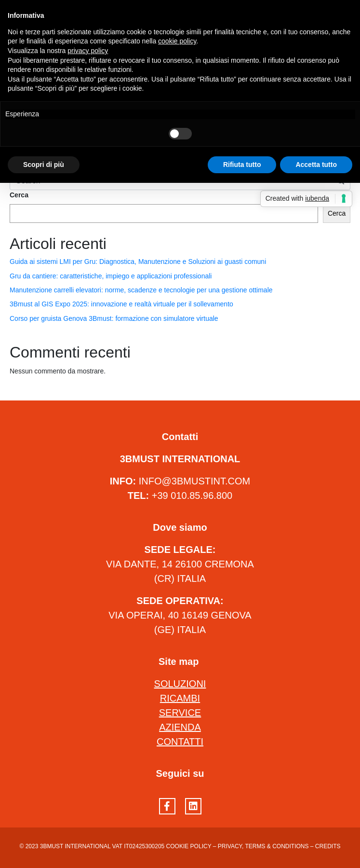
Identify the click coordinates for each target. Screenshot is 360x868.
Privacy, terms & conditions (263, 846)
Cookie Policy (189, 846)
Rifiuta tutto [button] (242, 165)
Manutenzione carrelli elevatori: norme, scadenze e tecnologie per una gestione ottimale (141, 290)
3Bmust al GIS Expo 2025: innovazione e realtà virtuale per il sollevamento (121, 304)
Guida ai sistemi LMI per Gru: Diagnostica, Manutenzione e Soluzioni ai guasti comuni (138, 262)
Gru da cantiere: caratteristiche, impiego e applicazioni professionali (111, 276)
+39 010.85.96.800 (192, 496)
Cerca (19, 195)
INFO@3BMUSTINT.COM (194, 481)
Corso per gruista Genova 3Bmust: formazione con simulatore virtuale (114, 318)
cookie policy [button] (177, 41)
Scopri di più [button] (44, 165)
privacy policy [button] (88, 51)
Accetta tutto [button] (316, 165)
